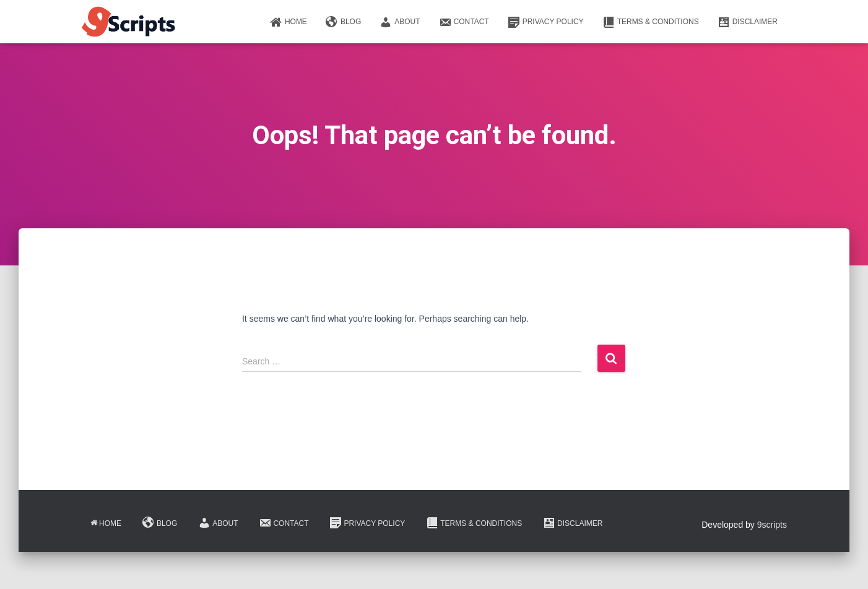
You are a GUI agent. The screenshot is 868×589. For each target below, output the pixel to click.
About (400, 22)
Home (289, 22)
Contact (464, 22)
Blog (343, 22)
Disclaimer (748, 22)
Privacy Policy (546, 22)
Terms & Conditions (651, 22)
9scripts (772, 525)
